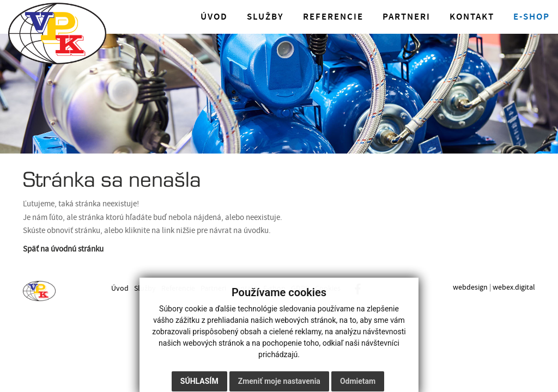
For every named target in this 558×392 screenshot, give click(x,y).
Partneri (407, 17)
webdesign (470, 287)
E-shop (532, 17)
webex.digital (514, 287)
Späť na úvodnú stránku (63, 249)
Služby (265, 17)
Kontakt (472, 17)
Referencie (333, 17)
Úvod (214, 17)
